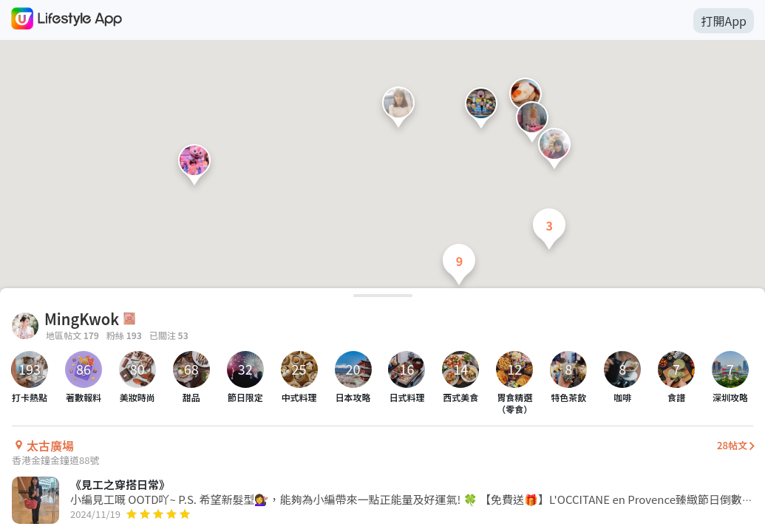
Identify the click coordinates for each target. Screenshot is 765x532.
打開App (724, 21)
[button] (398, 110)
